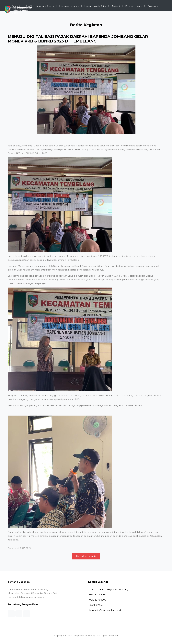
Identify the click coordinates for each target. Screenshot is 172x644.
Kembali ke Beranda (86, 556)
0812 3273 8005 (97, 600)
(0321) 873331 (96, 605)
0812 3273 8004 (97, 595)
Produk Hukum (134, 6)
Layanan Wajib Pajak (95, 6)
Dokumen (153, 6)
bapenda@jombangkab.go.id (104, 610)
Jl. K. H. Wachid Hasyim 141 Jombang (108, 589)
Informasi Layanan (69, 6)
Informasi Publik (45, 6)
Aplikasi (116, 6)
